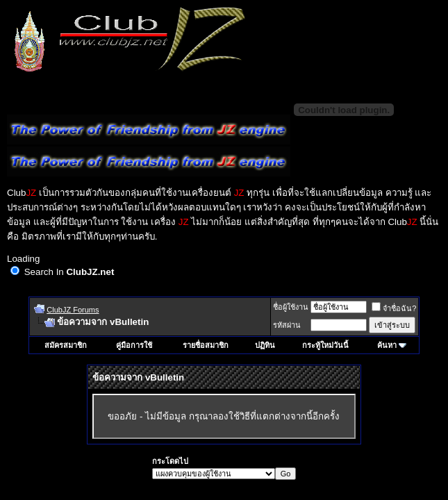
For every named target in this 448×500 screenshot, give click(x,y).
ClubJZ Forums (73, 310)
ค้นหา (387, 345)
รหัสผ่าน (287, 325)
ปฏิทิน (265, 345)
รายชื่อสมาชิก (206, 345)
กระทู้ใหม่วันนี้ (325, 345)
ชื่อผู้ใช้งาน (291, 307)
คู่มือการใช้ (134, 345)
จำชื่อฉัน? (394, 308)
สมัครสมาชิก (66, 345)
